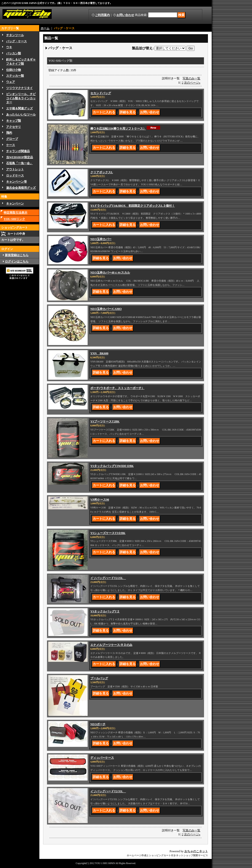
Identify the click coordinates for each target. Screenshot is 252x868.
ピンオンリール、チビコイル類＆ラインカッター (21, 98)
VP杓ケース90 (100, 500)
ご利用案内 (102, 15)
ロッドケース (15, 175)
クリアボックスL (102, 172)
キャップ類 (14, 121)
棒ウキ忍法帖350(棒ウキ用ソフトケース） (118, 129)
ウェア (11, 82)
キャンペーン (15, 203)
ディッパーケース (102, 758)
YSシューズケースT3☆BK (108, 533)
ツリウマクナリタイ (19, 88)
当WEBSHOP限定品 (20, 157)
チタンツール (15, 35)
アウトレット (15, 169)
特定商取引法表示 (16, 213)
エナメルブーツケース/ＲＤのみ (111, 645)
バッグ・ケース (16, 41)
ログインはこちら (17, 261)
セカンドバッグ (101, 93)
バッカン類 (14, 53)
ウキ (9, 47)
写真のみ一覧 (191, 78)
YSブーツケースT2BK (105, 421)
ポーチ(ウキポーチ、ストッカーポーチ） (117, 388)
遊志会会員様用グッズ (21, 188)
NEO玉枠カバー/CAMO (106, 309)
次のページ (192, 83)
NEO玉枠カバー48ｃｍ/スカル (110, 273)
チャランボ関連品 (18, 151)
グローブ (12, 139)
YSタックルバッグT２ (105, 611)
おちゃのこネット (196, 851)
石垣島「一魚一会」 (19, 163)
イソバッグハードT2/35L (108, 791)
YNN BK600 (99, 353)
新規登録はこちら (17, 255)
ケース (11, 145)
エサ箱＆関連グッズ (19, 108)
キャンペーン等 (16, 182)
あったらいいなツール (21, 115)
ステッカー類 (15, 76)
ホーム (45, 28)
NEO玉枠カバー (101, 239)
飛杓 (9, 133)
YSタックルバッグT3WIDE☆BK (112, 466)
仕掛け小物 (14, 70)
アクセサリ (14, 127)
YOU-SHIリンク (14, 219)
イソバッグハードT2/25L (108, 578)
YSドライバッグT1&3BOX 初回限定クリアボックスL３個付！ (133, 206)
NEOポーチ (98, 724)
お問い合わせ (125, 15)
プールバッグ (99, 678)
